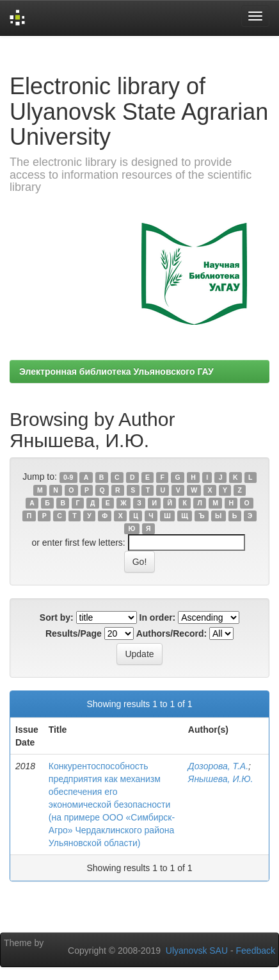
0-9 (68, 477)
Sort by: (57, 617)
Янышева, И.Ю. (221, 779)
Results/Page (74, 633)
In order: (158, 617)
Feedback (256, 951)
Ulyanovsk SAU (197, 951)
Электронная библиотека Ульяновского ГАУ (116, 372)
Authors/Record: (171, 633)
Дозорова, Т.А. (218, 766)
